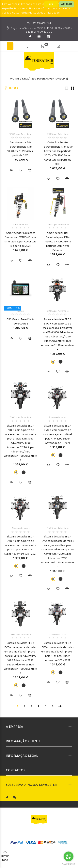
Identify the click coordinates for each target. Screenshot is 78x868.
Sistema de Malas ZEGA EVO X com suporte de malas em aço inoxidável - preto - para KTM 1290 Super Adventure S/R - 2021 (20, 545)
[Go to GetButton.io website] (69, 864)
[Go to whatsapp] (69, 856)
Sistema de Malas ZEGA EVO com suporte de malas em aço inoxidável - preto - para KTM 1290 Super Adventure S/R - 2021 (57, 652)
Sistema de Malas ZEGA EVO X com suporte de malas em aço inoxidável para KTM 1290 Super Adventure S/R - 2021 (57, 434)
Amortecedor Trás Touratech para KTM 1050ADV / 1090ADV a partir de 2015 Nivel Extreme (58, 242)
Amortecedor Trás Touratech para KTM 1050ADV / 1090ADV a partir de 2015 (20, 149)
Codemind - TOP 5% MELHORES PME (41, 834)
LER (51, 5)
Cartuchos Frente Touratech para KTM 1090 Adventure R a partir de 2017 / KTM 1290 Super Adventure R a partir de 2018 (58, 153)
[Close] (67, 4)
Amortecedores (20, 225)
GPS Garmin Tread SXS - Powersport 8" (20, 322)
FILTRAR (14, 88)
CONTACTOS (16, 770)
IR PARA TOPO (5, 856)
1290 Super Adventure (46, 79)
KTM (25, 79)
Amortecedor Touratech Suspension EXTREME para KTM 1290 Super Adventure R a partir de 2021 (21, 240)
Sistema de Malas (57, 418)
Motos (15, 79)
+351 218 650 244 (41, 23)
